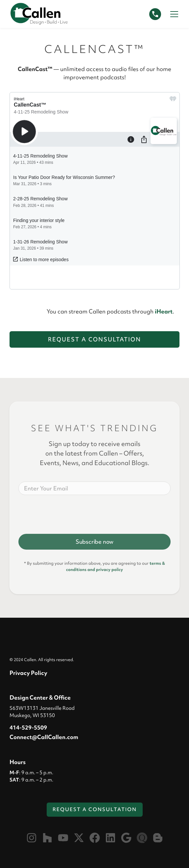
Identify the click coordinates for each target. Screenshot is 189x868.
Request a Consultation (94, 339)
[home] (39, 14)
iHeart (164, 311)
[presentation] (68, 513)
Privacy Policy (28, 673)
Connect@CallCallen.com (44, 737)
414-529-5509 (28, 727)
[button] (173, 14)
